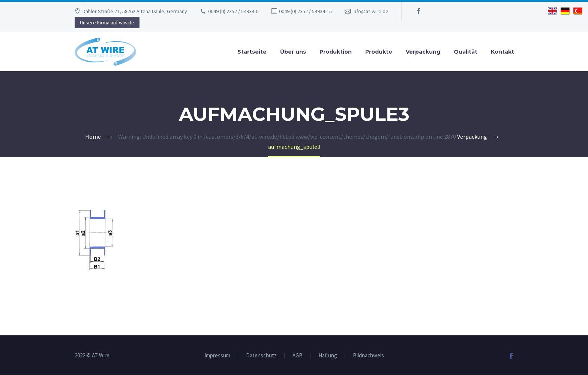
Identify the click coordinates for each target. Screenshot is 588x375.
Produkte (379, 52)
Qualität (466, 52)
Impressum (217, 356)
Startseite (252, 52)
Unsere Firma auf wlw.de (107, 22)
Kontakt (502, 52)
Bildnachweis (368, 356)
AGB (298, 356)
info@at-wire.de (370, 11)
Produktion (336, 52)
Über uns (293, 52)
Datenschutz (261, 356)
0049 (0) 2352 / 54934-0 (233, 11)
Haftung (328, 356)
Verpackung (423, 52)
